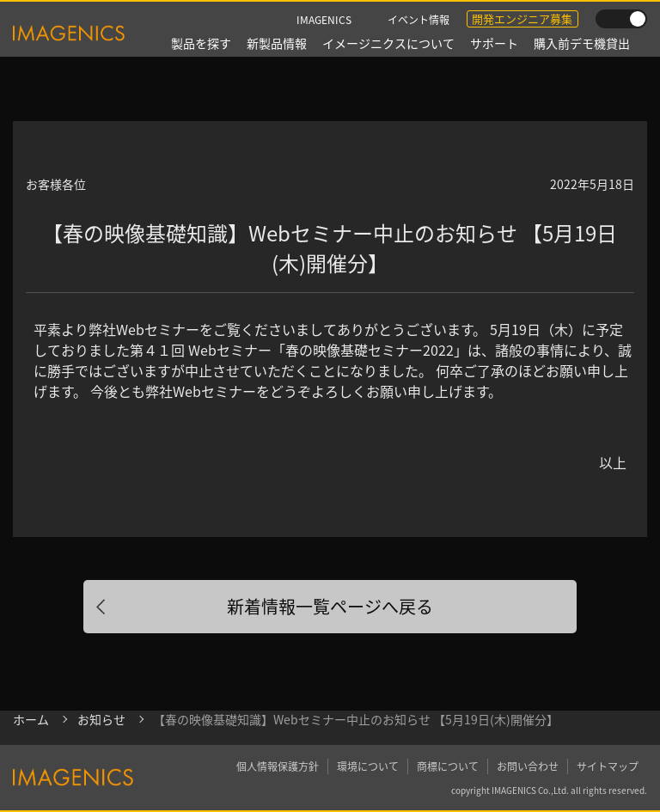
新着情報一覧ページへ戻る (330, 606)
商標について (448, 766)
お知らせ (101, 719)
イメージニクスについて (388, 43)
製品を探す (201, 43)
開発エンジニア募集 (522, 18)
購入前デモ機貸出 (582, 43)
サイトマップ (608, 766)
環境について (368, 766)
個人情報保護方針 (278, 766)
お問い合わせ (528, 766)
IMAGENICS (324, 19)
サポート (494, 43)
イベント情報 (419, 19)
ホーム (31, 719)
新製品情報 (277, 43)
